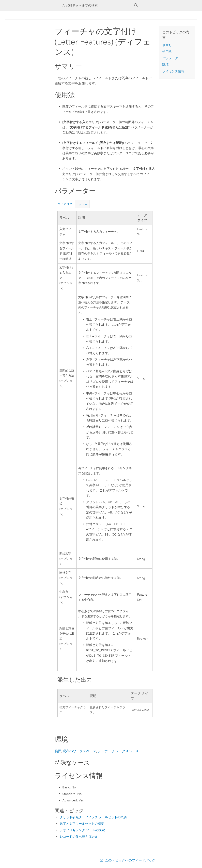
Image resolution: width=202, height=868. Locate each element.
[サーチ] (136, 5)
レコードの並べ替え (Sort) (78, 837)
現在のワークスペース (79, 751)
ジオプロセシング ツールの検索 (82, 830)
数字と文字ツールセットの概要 (82, 824)
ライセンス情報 (173, 71)
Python (82, 204)
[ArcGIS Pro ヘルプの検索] (97, 5)
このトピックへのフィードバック (130, 860)
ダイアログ (65, 204)
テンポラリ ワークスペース (118, 751)
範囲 (58, 751)
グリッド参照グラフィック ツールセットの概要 (93, 817)
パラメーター (172, 58)
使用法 (167, 52)
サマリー (169, 45)
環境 (166, 65)
